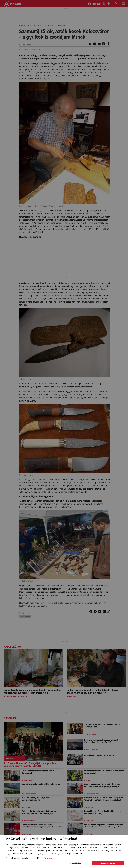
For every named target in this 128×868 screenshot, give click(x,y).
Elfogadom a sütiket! (108, 863)
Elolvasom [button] (48, 858)
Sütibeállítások (76, 863)
